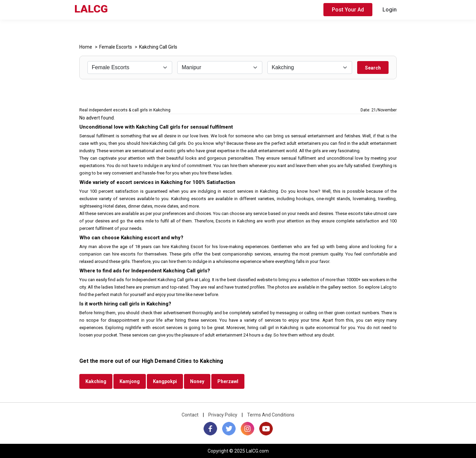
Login (390, 10)
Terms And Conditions (271, 415)
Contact (190, 415)
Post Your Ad (348, 10)
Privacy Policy (223, 415)
